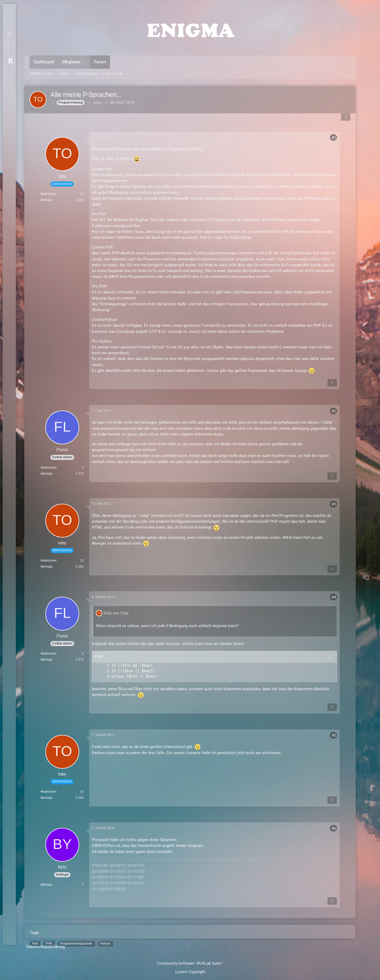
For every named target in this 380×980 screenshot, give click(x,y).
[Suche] (10, 61)
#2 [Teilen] (334, 411)
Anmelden (8, 48)
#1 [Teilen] (334, 138)
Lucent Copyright (190, 972)
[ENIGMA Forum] (190, 29)
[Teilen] (346, 117)
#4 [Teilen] (334, 597)
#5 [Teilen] (334, 735)
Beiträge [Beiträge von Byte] (46, 885)
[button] (10, 34)
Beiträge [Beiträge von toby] (46, 200)
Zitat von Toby (116, 613)
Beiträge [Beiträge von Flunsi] (46, 474)
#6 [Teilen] (334, 828)
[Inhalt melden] (332, 383)
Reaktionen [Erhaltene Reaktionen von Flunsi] (49, 468)
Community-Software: (190, 963)
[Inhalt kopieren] (330, 657)
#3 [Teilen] (334, 504)
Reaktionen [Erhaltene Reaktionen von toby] (49, 194)
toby (97, 102)
